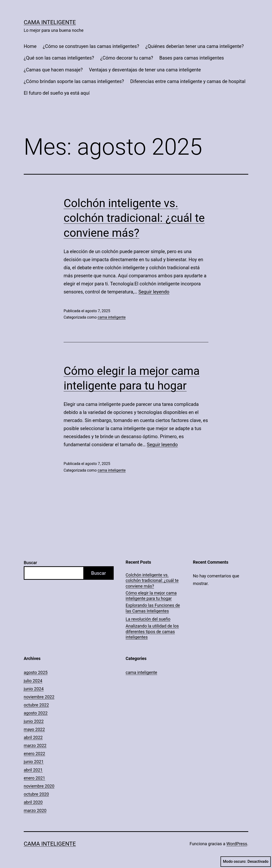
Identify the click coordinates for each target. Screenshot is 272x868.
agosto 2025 (36, 672)
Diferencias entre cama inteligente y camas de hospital (188, 81)
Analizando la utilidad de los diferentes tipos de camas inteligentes (152, 631)
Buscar (30, 563)
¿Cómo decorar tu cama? (127, 58)
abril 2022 (33, 737)
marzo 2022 (35, 745)
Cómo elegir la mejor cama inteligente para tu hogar (151, 596)
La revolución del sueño (148, 619)
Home (30, 46)
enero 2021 (34, 778)
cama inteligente (112, 317)
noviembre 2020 (39, 786)
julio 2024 (33, 681)
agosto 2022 (36, 713)
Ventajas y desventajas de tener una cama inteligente (145, 70)
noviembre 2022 (39, 697)
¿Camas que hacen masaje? (53, 70)
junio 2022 (34, 721)
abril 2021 (33, 770)
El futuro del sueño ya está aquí (57, 93)
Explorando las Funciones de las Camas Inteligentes (153, 608)
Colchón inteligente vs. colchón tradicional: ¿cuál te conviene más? (134, 218)
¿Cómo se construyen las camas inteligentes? (91, 46)
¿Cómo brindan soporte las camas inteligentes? (74, 81)
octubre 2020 (36, 794)
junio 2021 (34, 762)
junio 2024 (34, 689)
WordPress (237, 844)
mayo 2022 (34, 729)
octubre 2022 (36, 705)
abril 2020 (33, 802)
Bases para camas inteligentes (192, 58)
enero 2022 (34, 754)
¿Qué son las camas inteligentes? (59, 58)
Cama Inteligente (50, 22)
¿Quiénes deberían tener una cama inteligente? (194, 46)
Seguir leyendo (154, 292)
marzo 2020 (35, 810)
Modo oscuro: (246, 862)
